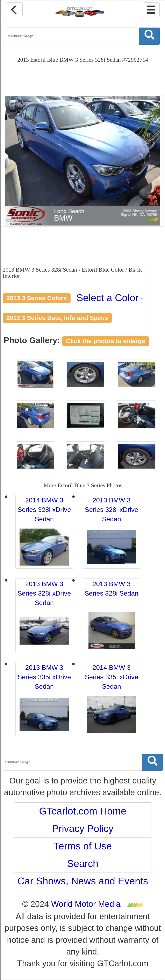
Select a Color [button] (110, 298)
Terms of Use (83, 846)
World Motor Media (86, 904)
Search (83, 864)
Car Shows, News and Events (83, 881)
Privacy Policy (83, 829)
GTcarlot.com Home (83, 811)
